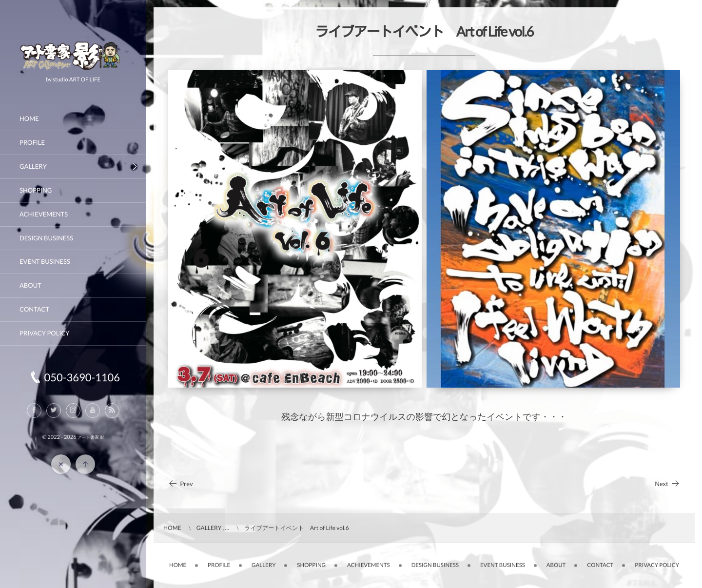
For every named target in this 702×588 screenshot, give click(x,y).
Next (667, 484)
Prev (181, 484)
